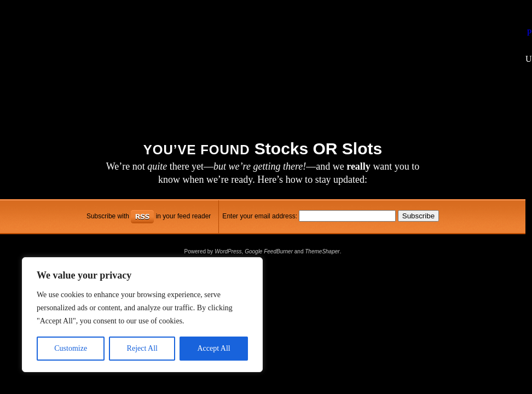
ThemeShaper (322, 251)
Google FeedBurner (269, 251)
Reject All (142, 348)
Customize (71, 348)
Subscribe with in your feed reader (149, 216)
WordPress (228, 251)
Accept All (213, 348)
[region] (142, 315)
